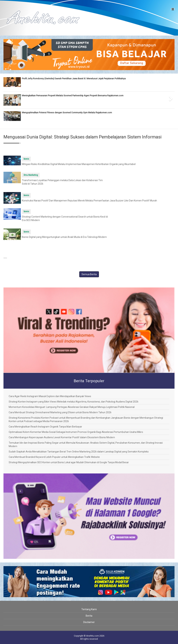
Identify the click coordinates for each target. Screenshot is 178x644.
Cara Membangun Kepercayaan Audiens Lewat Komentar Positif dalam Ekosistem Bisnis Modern (62, 437)
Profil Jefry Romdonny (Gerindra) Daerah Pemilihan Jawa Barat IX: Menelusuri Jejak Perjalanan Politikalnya (74, 79)
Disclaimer (89, 622)
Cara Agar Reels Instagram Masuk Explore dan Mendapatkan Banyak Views (50, 396)
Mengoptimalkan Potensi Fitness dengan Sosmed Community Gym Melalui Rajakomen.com (67, 113)
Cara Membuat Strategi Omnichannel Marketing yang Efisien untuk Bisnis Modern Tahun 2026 (60, 412)
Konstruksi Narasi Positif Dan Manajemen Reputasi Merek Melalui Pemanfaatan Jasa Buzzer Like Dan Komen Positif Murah (89, 201)
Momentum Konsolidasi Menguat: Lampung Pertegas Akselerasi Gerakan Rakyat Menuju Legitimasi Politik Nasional (72, 407)
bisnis (26, 159)
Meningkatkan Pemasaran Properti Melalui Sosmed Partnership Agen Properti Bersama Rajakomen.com (73, 96)
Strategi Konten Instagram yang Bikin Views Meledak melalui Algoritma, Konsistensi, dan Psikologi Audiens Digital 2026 (74, 402)
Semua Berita (89, 274)
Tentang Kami (89, 609)
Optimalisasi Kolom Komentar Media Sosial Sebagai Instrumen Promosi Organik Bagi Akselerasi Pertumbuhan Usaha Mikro (76, 432)
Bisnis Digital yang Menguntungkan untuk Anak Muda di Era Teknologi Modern (64, 237)
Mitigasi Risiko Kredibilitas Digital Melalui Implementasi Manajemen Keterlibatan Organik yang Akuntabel (79, 164)
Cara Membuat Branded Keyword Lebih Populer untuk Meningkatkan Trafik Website (54, 457)
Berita (89, 616)
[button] (8, 98)
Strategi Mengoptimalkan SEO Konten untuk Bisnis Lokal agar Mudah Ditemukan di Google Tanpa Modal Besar (69, 462)
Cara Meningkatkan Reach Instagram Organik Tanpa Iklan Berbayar (45, 427)
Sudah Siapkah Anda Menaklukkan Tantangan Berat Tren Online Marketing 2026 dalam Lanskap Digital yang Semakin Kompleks (79, 452)
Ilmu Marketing (31, 175)
